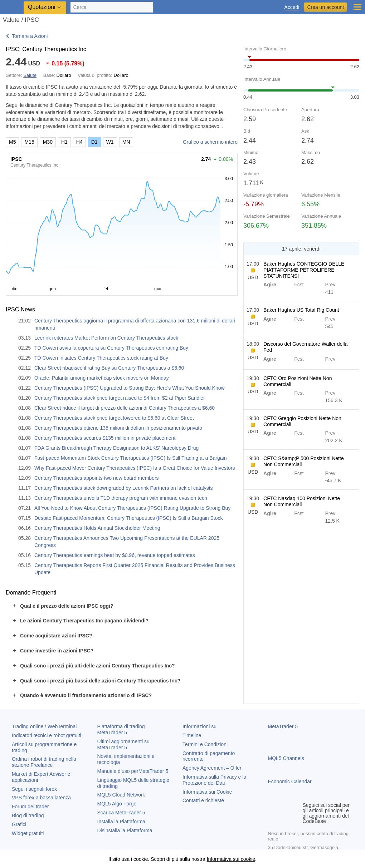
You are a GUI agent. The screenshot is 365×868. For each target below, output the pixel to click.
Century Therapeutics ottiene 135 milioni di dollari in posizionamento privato (118, 428)
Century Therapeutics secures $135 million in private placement (105, 438)
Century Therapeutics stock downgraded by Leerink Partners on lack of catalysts (124, 488)
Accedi (292, 7)
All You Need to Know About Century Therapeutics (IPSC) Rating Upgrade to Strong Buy (132, 508)
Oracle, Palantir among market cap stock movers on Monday (102, 378)
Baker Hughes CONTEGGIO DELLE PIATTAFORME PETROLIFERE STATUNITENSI (304, 270)
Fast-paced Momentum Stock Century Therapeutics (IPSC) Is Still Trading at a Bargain (130, 458)
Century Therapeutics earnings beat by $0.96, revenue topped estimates (115, 555)
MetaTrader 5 (283, 726)
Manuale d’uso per (133, 771)
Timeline (192, 735)
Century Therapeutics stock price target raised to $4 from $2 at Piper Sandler (120, 398)
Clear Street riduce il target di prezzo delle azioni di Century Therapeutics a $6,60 (125, 408)
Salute (30, 75)
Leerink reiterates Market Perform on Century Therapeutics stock (106, 338)
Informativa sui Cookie (207, 792)
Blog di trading (28, 815)
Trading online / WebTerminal (44, 726)
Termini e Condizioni (205, 744)
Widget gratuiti (28, 833)
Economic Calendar (290, 781)
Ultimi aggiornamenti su (123, 744)
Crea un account (325, 7)
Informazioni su (199, 726)
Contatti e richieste (203, 800)
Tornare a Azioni (30, 36)
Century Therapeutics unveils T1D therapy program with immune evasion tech (121, 498)
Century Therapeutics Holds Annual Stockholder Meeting (97, 528)
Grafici (19, 824)
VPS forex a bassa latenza (41, 798)
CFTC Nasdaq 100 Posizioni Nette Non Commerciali (302, 501)
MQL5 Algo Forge (117, 804)
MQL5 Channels (286, 758)
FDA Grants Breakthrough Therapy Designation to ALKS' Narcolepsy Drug (116, 448)
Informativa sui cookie (231, 859)
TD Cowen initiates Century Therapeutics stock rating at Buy (101, 358)
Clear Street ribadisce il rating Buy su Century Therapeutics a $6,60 (109, 368)
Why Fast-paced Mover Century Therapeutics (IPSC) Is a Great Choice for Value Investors (135, 468)
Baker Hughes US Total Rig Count (301, 310)
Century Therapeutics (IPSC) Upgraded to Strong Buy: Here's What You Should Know (130, 388)
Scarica (121, 813)
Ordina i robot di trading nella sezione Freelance (44, 762)
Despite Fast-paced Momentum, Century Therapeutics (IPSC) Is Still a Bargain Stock (129, 518)
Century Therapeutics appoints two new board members (97, 478)
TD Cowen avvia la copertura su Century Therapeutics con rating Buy (111, 348)
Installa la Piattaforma (121, 822)
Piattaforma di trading (121, 729)
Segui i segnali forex (34, 789)
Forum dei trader (30, 807)
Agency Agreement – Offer (212, 768)
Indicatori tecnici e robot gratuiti (47, 735)
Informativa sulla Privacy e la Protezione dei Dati (214, 780)
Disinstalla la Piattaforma (125, 830)
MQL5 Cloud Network (121, 795)
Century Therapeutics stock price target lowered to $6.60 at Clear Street (114, 418)
